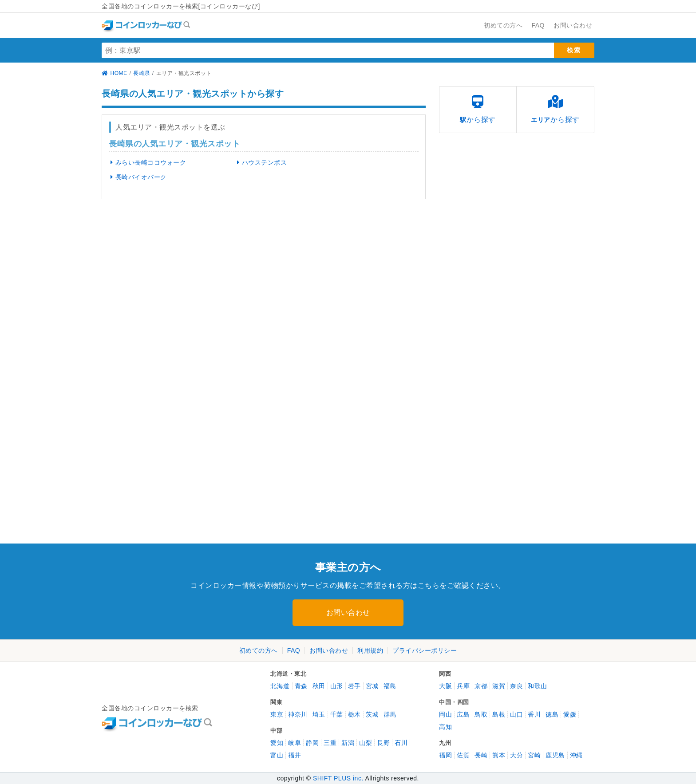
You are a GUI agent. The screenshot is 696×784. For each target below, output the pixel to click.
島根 (499, 714)
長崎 (481, 755)
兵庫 (463, 686)
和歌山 (538, 686)
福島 (390, 686)
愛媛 (570, 714)
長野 (383, 743)
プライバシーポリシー (425, 650)
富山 (277, 755)
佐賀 (463, 755)
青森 (301, 686)
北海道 (280, 686)
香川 (534, 714)
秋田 (319, 686)
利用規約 (370, 650)
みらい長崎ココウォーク (146, 162)
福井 (295, 755)
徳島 (552, 714)
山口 (516, 714)
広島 (463, 714)
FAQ (294, 650)
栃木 (354, 714)
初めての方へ (259, 650)
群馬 (390, 714)
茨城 (372, 714)
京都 (481, 686)
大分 (516, 755)
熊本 (499, 755)
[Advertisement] (179, 275)
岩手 (354, 686)
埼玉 (319, 714)
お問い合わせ (348, 613)
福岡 (445, 755)
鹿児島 (555, 755)
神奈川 (298, 714)
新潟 (348, 743)
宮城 (372, 686)
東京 (277, 714)
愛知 (277, 743)
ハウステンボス (260, 162)
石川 (401, 743)
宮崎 (534, 755)
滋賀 (499, 686)
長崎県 (142, 73)
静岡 (312, 743)
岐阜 (295, 743)
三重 (330, 743)
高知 (445, 727)
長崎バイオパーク (137, 177)
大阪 (445, 686)
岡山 (445, 714)
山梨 (366, 743)
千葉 (337, 714)
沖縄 (576, 755)
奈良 (516, 686)
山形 (337, 686)
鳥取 (481, 714)
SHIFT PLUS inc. (338, 778)
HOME (115, 73)
